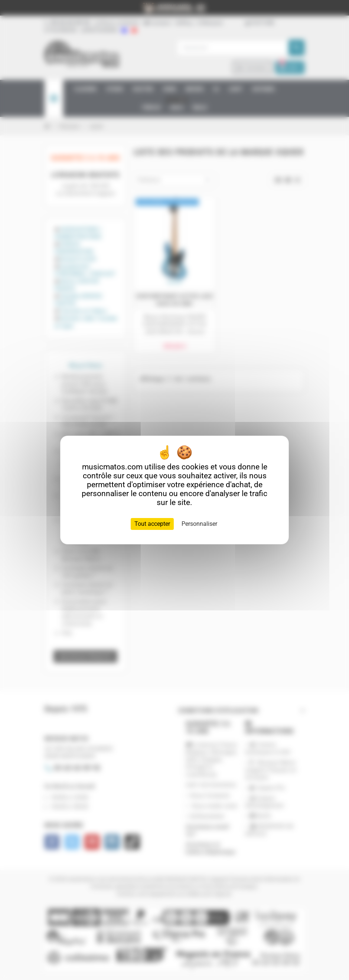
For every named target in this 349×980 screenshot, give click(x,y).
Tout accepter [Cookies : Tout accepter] (152, 524)
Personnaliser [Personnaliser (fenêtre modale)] (199, 524)
